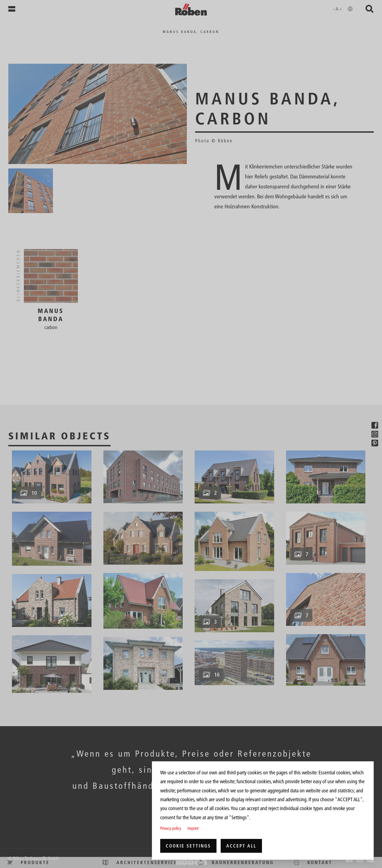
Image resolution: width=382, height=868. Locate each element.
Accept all (241, 846)
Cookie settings (188, 846)
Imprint (193, 828)
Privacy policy (171, 828)
